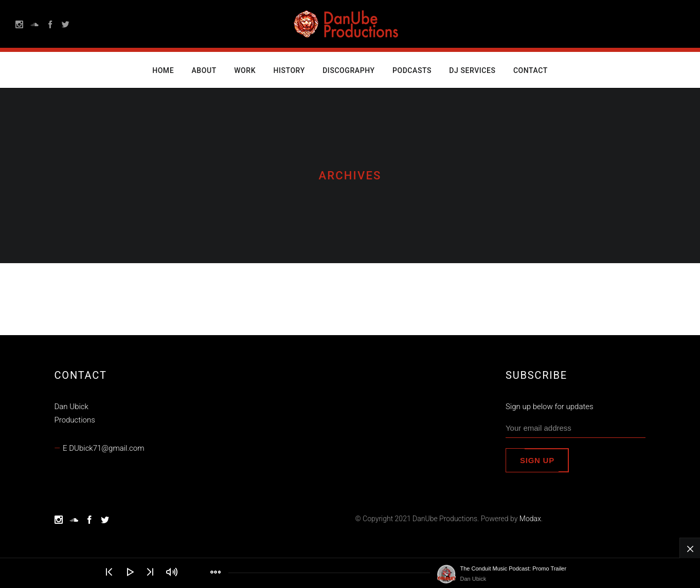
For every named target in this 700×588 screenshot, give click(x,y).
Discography (348, 70)
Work (245, 70)
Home (163, 70)
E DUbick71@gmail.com (103, 448)
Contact (531, 70)
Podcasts (412, 70)
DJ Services (472, 70)
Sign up (537, 460)
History (289, 70)
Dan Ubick (473, 579)
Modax (530, 519)
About (204, 70)
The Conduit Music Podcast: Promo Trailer (514, 568)
